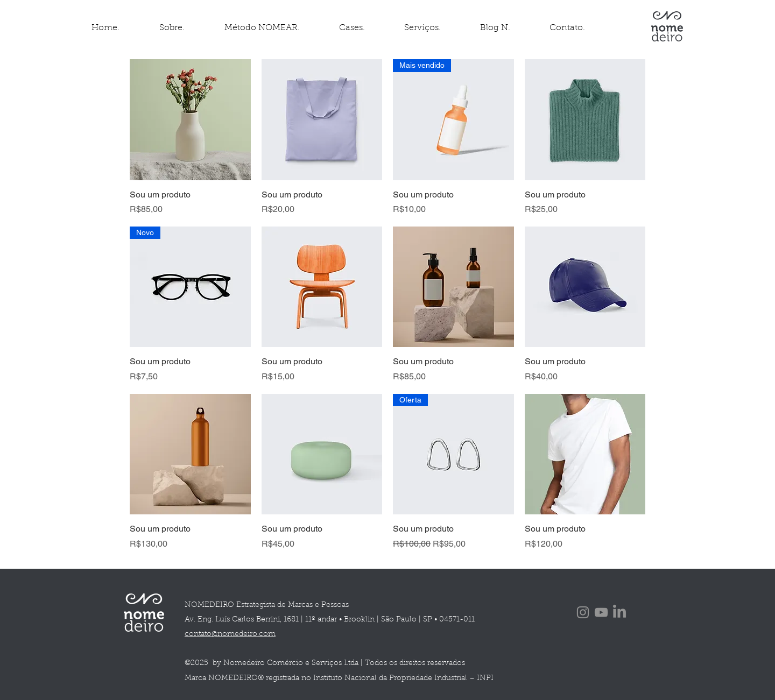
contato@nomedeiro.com (230, 634)
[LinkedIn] (619, 612)
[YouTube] (601, 612)
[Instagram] (583, 612)
